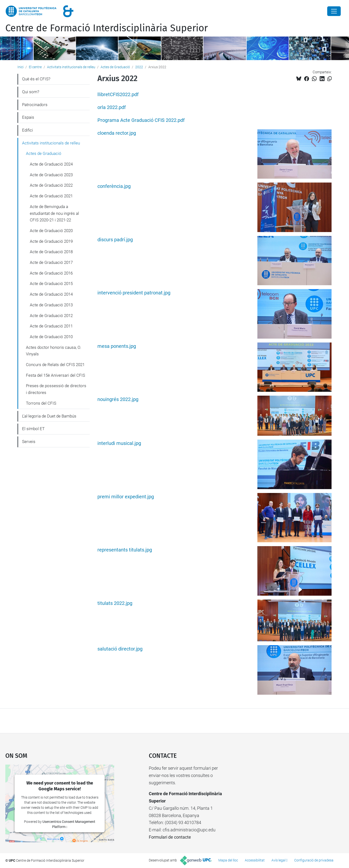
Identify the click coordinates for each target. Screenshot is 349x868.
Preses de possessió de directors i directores (56, 389)
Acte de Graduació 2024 (51, 164)
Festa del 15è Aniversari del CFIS (56, 375)
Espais (28, 117)
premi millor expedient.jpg (126, 497)
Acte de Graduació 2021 (51, 196)
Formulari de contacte (170, 837)
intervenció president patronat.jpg (134, 293)
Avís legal (278, 860)
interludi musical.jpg (119, 443)
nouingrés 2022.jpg (118, 399)
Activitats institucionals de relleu (71, 67)
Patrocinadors (35, 105)
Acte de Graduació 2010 (51, 337)
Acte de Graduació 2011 (51, 326)
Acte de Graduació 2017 (51, 262)
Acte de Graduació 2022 (51, 185)
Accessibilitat (255, 860)
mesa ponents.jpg (117, 346)
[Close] (334, 11)
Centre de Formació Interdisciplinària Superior (107, 28)
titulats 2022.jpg (115, 603)
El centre (35, 67)
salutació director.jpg (120, 649)
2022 (139, 67)
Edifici (28, 130)
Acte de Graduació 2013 (51, 305)
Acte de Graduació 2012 (51, 316)
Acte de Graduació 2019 (51, 241)
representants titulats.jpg (125, 550)
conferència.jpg (114, 186)
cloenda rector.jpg (117, 133)
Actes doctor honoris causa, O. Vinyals (54, 351)
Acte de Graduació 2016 (51, 273)
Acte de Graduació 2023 (51, 175)
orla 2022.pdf (112, 107)
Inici (20, 67)
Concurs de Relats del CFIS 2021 (55, 365)
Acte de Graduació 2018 (51, 252)
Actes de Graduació (115, 67)
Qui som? (31, 92)
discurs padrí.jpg (115, 240)
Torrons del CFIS (41, 403)
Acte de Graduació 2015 (51, 284)
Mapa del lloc (228, 860)
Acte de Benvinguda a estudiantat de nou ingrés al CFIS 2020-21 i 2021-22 (54, 213)
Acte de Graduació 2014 (51, 294)
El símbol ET (33, 429)
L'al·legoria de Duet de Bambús (49, 416)
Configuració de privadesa (314, 860)
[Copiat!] (329, 79)
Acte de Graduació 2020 (51, 231)
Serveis (29, 442)
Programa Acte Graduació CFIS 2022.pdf (141, 120)
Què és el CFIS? (36, 79)
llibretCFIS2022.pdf (118, 95)
